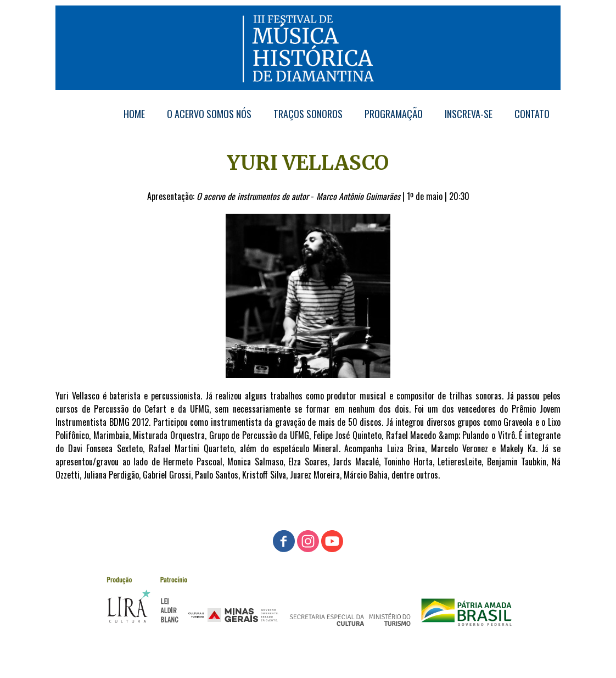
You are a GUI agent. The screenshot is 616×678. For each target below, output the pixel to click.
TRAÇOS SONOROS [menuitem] (308, 114)
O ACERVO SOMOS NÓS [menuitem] (209, 114)
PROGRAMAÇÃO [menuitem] (394, 114)
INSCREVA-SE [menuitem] (469, 114)
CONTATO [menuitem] (532, 114)
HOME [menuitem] (134, 114)
